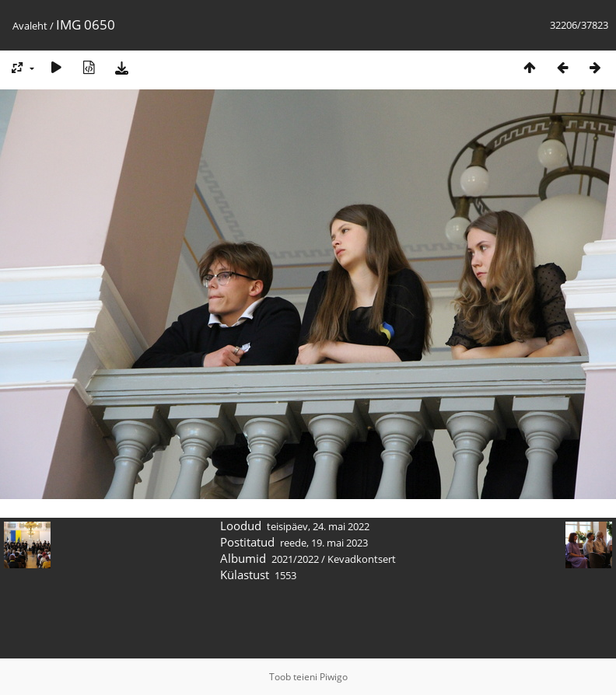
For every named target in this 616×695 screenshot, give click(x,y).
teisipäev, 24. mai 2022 (318, 526)
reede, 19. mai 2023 (324, 543)
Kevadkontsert (362, 559)
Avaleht (30, 26)
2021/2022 (295, 559)
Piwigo (334, 677)
